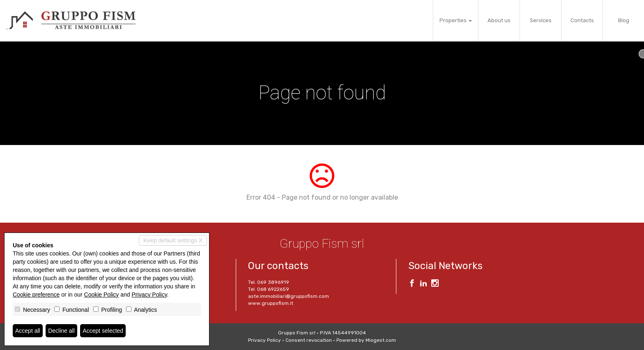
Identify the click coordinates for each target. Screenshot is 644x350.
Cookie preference (36, 295)
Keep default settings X (173, 240)
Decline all (61, 331)
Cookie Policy (102, 295)
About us (499, 20)
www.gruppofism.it (271, 303)
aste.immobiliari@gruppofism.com (289, 296)
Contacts (582, 20)
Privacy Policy (264, 340)
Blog (624, 20)
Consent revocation (309, 340)
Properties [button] (456, 20)
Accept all (28, 331)
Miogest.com (381, 340)
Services (541, 20)
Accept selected (103, 331)
